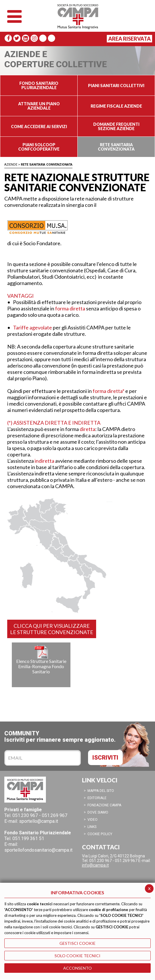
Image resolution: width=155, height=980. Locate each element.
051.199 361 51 (28, 838)
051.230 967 (25, 815)
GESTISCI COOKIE (77, 943)
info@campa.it (95, 865)
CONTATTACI (101, 847)
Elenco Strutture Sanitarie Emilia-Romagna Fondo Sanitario (41, 660)
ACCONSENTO (77, 968)
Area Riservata (129, 39)
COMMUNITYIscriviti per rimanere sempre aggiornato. (60, 736)
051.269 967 (55, 815)
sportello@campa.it (39, 821)
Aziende (11, 165)
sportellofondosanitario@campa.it (38, 850)
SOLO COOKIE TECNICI (77, 956)
